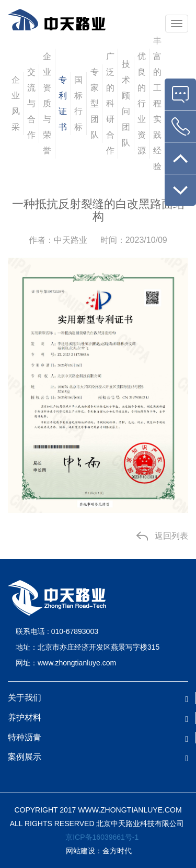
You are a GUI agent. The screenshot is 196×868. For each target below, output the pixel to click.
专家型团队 (95, 103)
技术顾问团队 (126, 103)
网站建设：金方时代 (98, 851)
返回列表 (171, 536)
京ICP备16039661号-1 (102, 837)
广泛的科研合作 (110, 103)
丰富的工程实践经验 (157, 103)
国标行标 (78, 103)
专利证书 (63, 103)
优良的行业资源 (142, 103)
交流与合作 (31, 103)
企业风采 (16, 103)
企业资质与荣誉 (47, 103)
